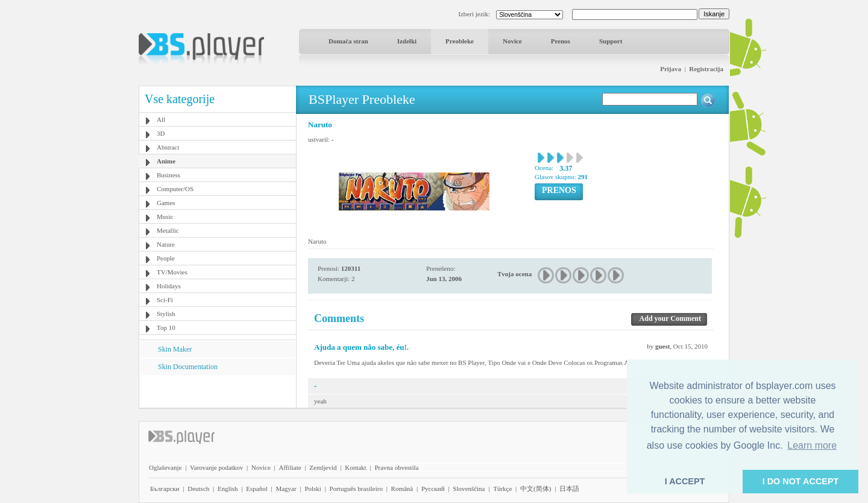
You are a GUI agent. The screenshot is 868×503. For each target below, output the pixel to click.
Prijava (671, 69)
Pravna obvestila (396, 467)
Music (165, 217)
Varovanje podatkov (216, 467)
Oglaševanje (165, 467)
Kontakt (355, 467)
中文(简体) (536, 489)
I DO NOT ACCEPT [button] (801, 481)
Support (611, 41)
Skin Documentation (188, 367)
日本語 (569, 489)
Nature (166, 244)
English (228, 489)
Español (256, 489)
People (166, 258)
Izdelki (407, 41)
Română (402, 489)
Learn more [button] (812, 445)
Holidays (169, 286)
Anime (166, 161)
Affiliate (290, 467)
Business (168, 175)
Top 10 (166, 327)
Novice (512, 41)
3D (161, 133)
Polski (313, 489)
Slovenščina (469, 489)
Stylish (166, 314)
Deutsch (198, 489)
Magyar (286, 489)
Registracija (706, 69)
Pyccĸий (433, 489)
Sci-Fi (165, 300)
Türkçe (502, 489)
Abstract (168, 147)
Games (166, 203)
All (161, 119)
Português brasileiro (356, 489)
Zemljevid (323, 467)
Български (165, 489)
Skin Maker (175, 349)
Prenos (561, 41)
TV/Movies (172, 272)
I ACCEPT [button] (685, 481)
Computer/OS (175, 189)
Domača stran (348, 41)
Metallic (168, 230)
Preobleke (460, 41)
